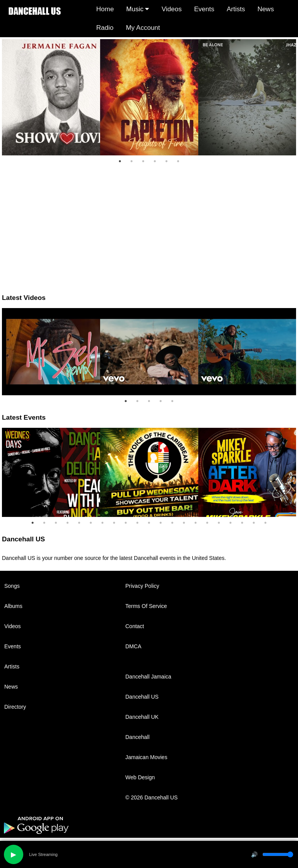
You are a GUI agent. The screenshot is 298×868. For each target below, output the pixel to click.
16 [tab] (207, 523)
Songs (12, 586)
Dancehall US (142, 697)
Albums (13, 606)
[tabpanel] (51, 97)
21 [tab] (265, 523)
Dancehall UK (142, 717)
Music (138, 9)
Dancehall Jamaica (148, 677)
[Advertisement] (149, 221)
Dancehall (137, 737)
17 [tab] (219, 523)
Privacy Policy (142, 586)
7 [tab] (102, 523)
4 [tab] (155, 161)
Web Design (140, 777)
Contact (135, 626)
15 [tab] (196, 523)
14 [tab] (184, 523)
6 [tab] (178, 161)
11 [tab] (149, 523)
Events (204, 9)
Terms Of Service (146, 606)
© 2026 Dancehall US (152, 797)
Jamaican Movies (146, 757)
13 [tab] (172, 523)
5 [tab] (166, 161)
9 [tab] (126, 523)
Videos (172, 9)
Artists (236, 9)
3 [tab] (143, 161)
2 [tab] (132, 161)
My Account (143, 28)
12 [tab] (161, 523)
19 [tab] (242, 523)
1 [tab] (120, 161)
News (266, 9)
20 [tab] (254, 523)
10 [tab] (137, 523)
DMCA (133, 646)
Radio (105, 28)
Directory (15, 707)
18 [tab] (230, 523)
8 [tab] (114, 523)
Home (105, 9)
